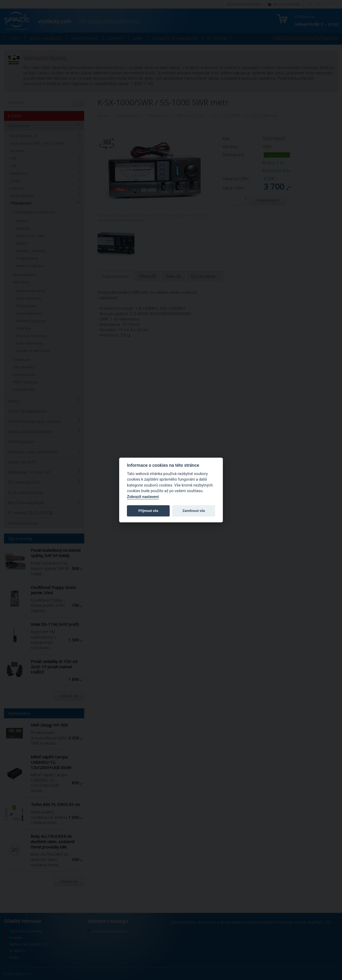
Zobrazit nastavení (143, 497)
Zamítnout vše (194, 511)
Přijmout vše (148, 511)
